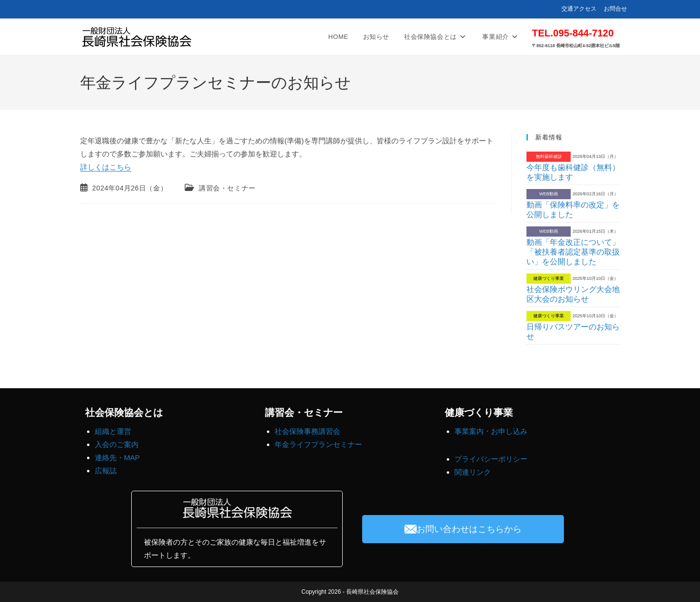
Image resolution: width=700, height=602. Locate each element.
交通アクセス (579, 9)
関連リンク (473, 472)
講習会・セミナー (227, 188)
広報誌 (106, 471)
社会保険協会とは (124, 413)
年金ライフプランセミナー (318, 444)
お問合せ (615, 9)
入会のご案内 (117, 444)
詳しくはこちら (106, 167)
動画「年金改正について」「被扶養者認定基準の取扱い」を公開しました (573, 252)
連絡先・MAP (117, 457)
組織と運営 (113, 431)
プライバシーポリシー (491, 459)
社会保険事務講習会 (307, 431)
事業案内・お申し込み (491, 431)
